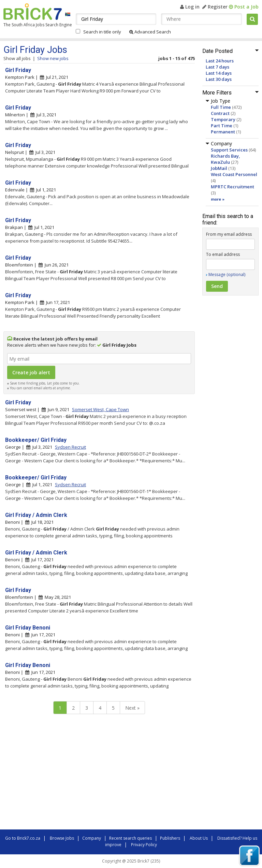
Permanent (223, 132)
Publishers (170, 838)
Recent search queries (130, 838)
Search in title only (102, 32)
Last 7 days (217, 67)
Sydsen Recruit (70, 447)
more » (218, 199)
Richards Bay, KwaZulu (225, 159)
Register (215, 7)
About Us (199, 838)
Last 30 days (219, 79)
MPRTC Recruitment (232, 187)
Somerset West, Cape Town (100, 409)
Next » (132, 708)
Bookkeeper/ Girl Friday (36, 440)
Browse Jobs (62, 838)
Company (92, 838)
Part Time (222, 126)
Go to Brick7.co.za (23, 838)
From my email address (229, 234)
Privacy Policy (144, 845)
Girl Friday (18, 70)
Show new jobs (53, 58)
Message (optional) (227, 274)
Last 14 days (219, 73)
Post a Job (244, 7)
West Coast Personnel (234, 174)
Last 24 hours (220, 61)
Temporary (223, 119)
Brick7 (33, 12)
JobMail (219, 168)
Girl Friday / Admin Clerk (36, 515)
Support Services (229, 150)
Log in (190, 7)
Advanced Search (150, 32)
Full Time (221, 107)
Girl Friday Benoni (28, 628)
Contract (220, 113)
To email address (223, 254)
